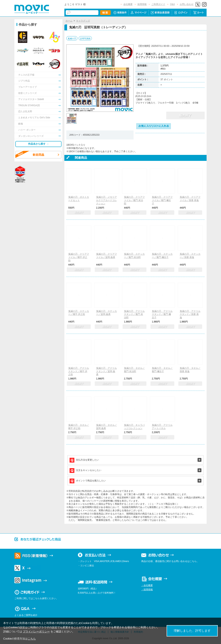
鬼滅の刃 (72, 38)
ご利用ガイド (158, 4)
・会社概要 (147, 585)
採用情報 (142, 4)
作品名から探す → (38, 144)
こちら (32, 639)
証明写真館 (85, 38)
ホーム (69, 21)
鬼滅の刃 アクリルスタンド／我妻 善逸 (190, 314)
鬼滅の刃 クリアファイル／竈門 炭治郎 (134, 200)
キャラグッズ (83, 21)
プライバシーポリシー (36, 631)
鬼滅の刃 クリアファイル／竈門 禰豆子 (162, 200)
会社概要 (128, 4)
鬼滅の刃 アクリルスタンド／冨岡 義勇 (106, 371)
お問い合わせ (187, 4)
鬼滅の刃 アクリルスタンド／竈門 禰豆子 (162, 314)
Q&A (172, 4)
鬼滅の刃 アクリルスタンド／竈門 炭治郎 (134, 314)
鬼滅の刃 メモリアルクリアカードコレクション (106, 200)
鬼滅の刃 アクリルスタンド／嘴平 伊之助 (79, 371)
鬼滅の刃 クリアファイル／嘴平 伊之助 (79, 257)
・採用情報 (147, 590)
